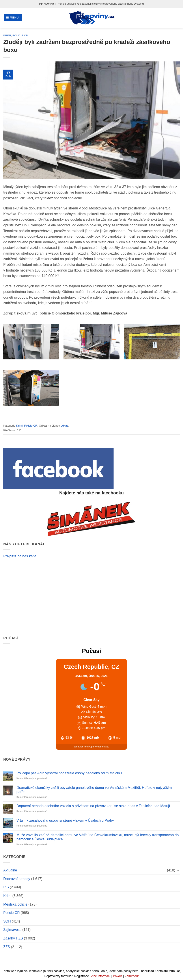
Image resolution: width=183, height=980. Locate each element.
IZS (6, 887)
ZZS (7, 947)
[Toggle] (178, 870)
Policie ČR (20, 35)
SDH (7, 921)
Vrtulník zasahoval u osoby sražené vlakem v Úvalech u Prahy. (66, 820)
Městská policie (15, 904)
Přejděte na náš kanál (20, 556)
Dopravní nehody (17, 879)
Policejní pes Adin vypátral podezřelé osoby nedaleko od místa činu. (70, 773)
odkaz (64, 426)
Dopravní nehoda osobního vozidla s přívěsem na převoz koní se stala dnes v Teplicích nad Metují (93, 806)
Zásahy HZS (13, 938)
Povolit (118, 976)
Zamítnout (132, 976)
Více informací (100, 976)
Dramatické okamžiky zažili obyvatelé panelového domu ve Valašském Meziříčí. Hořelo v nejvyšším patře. (94, 790)
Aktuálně (10, 870)
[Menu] (13, 18)
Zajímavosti (12, 930)
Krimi (7, 35)
